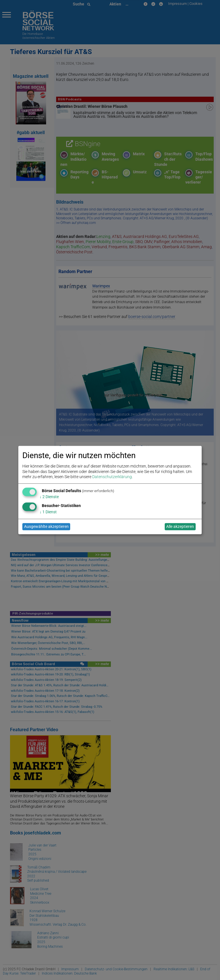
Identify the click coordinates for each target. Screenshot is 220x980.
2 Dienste (49, 497)
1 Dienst (48, 512)
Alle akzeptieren (180, 527)
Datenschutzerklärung (112, 477)
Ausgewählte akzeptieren (46, 527)
